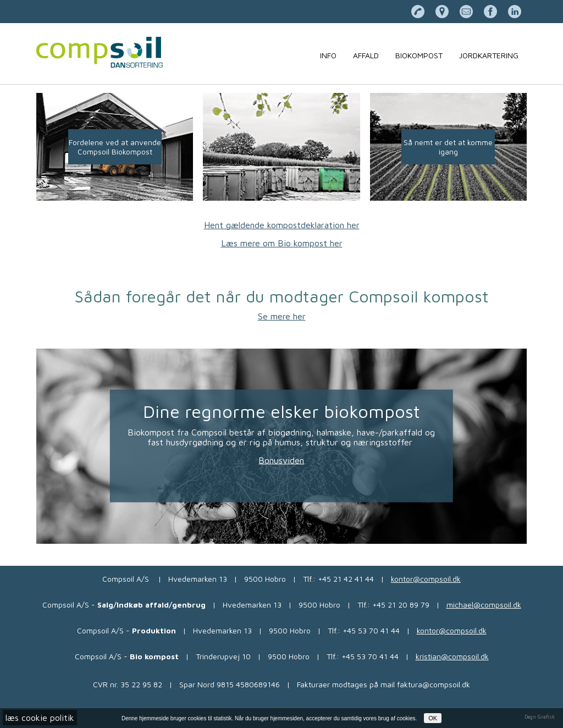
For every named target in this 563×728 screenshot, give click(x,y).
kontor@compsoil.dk (426, 579)
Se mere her (282, 316)
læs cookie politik (40, 718)
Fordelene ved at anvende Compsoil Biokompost (115, 147)
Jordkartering (489, 55)
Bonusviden (281, 460)
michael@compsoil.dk (484, 605)
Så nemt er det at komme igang (448, 147)
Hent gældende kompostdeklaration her (282, 225)
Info (328, 55)
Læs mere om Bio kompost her (282, 243)
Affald (366, 55)
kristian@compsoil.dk (452, 656)
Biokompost (419, 55)
